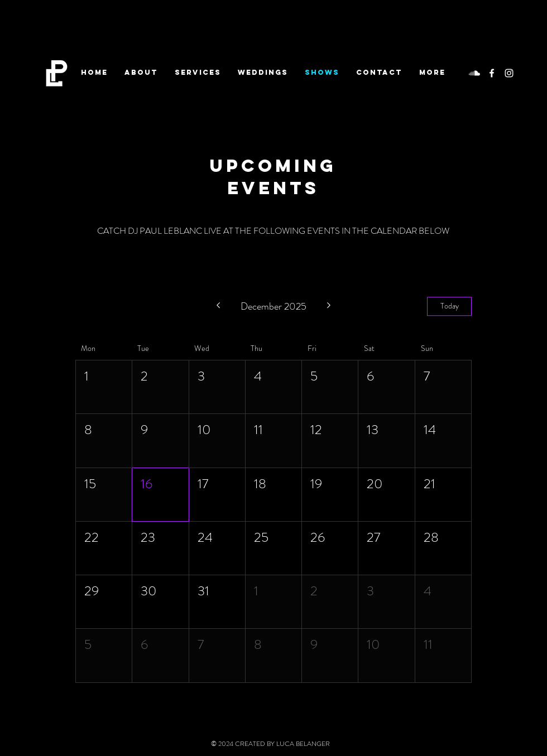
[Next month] (329, 306)
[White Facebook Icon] (492, 73)
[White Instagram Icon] (509, 73)
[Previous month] (218, 306)
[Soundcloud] (474, 73)
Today (450, 306)
